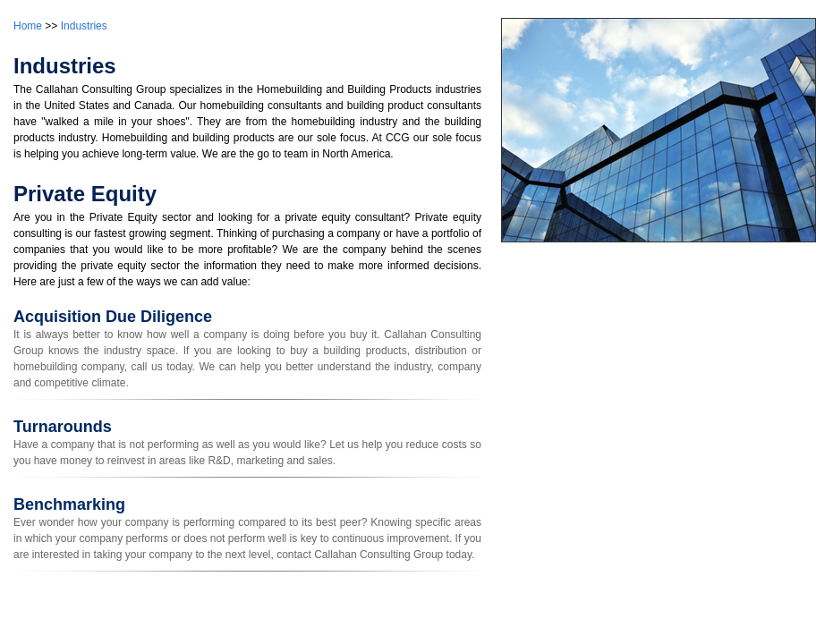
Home (28, 26)
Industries (84, 26)
